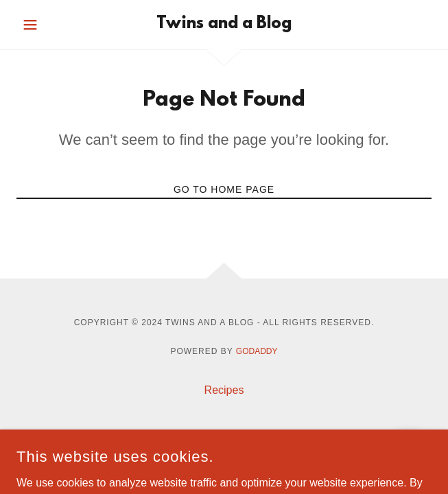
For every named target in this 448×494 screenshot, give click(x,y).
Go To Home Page (224, 189)
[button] (48, 25)
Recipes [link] (224, 390)
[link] (224, 25)
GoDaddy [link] (257, 351)
